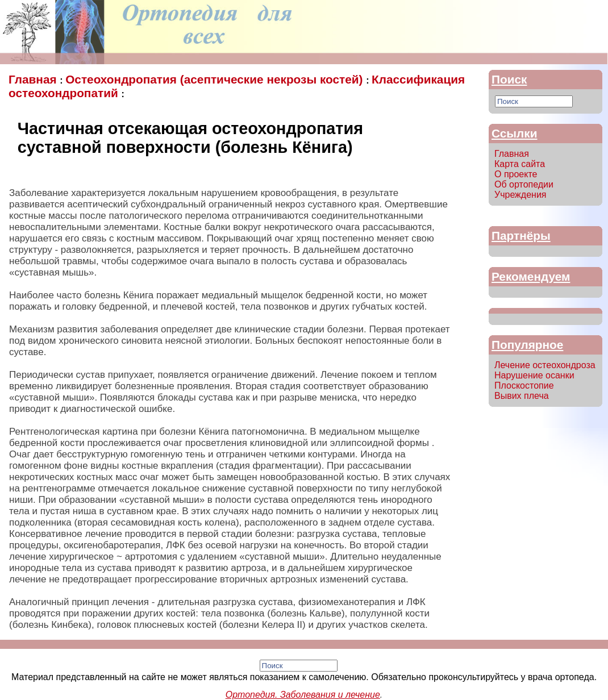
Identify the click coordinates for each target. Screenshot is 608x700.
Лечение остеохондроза (545, 365)
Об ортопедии (524, 184)
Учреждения (520, 195)
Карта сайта (520, 164)
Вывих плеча (522, 396)
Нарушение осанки (534, 375)
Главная (34, 79)
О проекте (516, 174)
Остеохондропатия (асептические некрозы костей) (216, 79)
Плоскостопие (524, 386)
